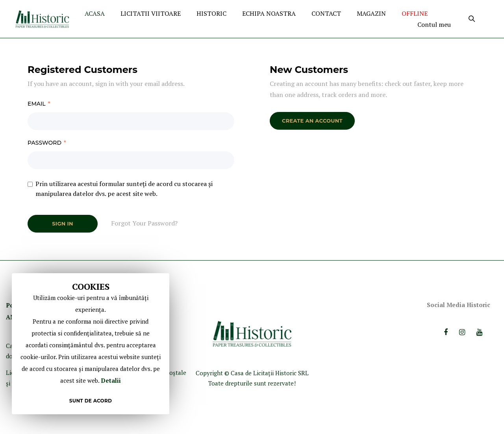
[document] (91, 344)
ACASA (95, 13)
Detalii (111, 380)
